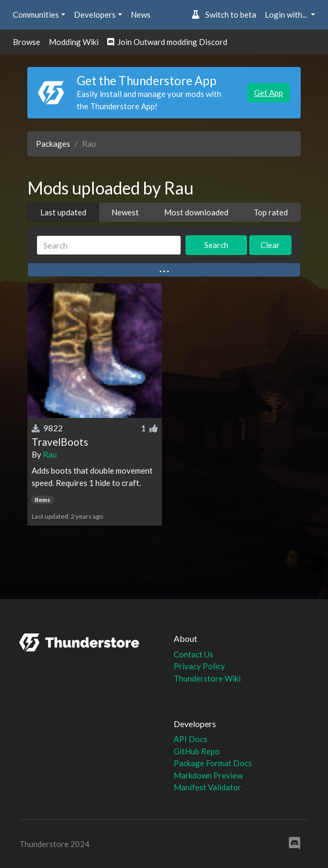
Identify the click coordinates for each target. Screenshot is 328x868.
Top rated (271, 212)
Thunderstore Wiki (207, 678)
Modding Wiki (74, 42)
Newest (125, 212)
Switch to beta (224, 14)
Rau (50, 454)
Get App (269, 93)
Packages (53, 144)
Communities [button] (36, 14)
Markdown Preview (208, 775)
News (141, 14)
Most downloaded (196, 212)
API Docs (191, 739)
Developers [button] (95, 14)
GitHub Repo (197, 751)
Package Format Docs (213, 763)
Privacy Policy (199, 666)
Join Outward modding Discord (167, 42)
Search (216, 245)
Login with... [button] (287, 14)
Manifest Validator (207, 787)
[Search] (109, 245)
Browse (27, 42)
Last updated (63, 212)
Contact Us (193, 654)
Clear (270, 245)
